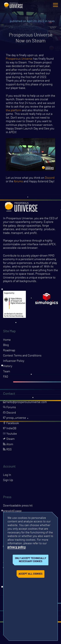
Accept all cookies (30, 574)
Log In (7, 475)
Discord (50, 178)
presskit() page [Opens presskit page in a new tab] (12, 511)
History (8, 366)
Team (7, 372)
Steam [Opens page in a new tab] (9, 439)
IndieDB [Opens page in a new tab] (10, 428)
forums (18, 181)
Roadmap (9, 350)
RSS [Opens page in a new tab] (7, 450)
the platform (14, 110)
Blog (6, 345)
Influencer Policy (14, 361)
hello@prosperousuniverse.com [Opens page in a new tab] (25, 402)
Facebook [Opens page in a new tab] (11, 423)
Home (7, 340)
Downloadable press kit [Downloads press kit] (18, 506)
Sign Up (8, 480)
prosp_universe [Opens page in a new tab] (15, 418)
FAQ (6, 377)
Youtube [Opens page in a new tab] (10, 434)
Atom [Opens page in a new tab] (8, 444)
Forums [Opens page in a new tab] (10, 407)
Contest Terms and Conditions (22, 356)
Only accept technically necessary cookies (31, 560)
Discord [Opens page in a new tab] (10, 413)
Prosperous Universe (14, 5)
